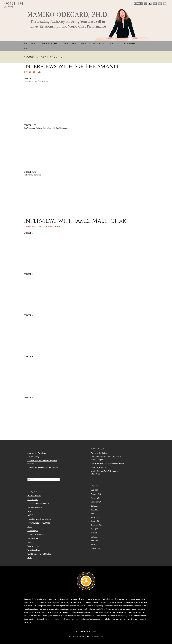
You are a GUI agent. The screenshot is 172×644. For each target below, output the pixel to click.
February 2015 (96, 548)
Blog (111, 44)
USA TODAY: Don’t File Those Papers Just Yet (108, 463)
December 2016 (97, 525)
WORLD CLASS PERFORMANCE (39, 554)
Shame (30, 542)
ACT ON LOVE (33, 500)
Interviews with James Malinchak (75, 221)
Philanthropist (33, 531)
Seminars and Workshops (37, 453)
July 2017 (94, 506)
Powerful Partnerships (127, 44)
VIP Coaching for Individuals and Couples (43, 467)
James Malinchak (54, 227)
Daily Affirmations (97, 44)
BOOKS (26, 49)
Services (65, 44)
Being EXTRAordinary (35, 507)
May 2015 (94, 537)
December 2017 (97, 502)
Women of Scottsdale (99, 453)
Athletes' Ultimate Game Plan (38, 503)
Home (25, 44)
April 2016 (94, 533)
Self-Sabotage (33, 538)
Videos (75, 44)
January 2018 (96, 498)
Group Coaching (33, 457)
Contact (35, 44)
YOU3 (30, 558)
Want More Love (34, 546)
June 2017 (94, 510)
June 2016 (94, 529)
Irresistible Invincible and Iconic (39, 519)
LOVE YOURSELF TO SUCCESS (39, 523)
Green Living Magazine (99, 467)
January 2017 (96, 521)
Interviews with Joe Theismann (71, 66)
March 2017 (95, 517)
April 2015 (94, 541)
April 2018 (94, 490)
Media (83, 44)
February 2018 (96, 494)
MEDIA (41, 227)
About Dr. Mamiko (50, 44)
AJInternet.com (97, 636)
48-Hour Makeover (34, 496)
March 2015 (95, 544)
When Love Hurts (34, 550)
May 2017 (94, 513)
